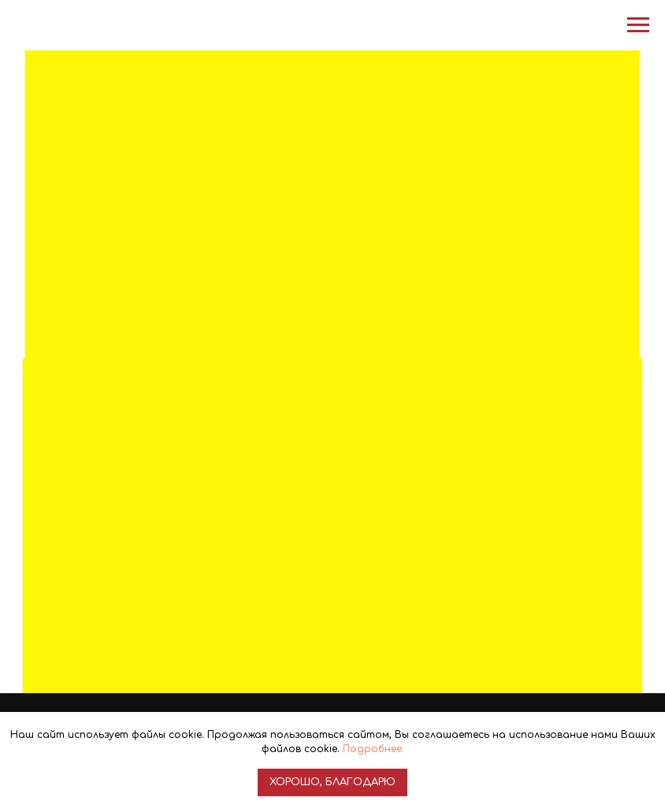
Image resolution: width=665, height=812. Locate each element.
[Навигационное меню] (638, 25)
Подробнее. (373, 749)
